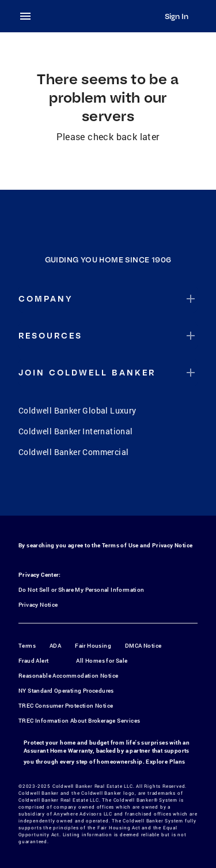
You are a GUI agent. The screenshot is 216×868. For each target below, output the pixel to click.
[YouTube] (123, 491)
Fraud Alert (33, 661)
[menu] (29, 16)
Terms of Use (120, 545)
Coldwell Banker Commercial (73, 452)
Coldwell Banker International (76, 431)
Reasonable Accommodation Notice (68, 676)
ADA (55, 646)
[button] (108, 299)
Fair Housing (93, 646)
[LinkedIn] (153, 491)
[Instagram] (93, 491)
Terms (27, 646)
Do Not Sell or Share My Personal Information (82, 590)
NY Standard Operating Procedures (66, 691)
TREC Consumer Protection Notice (66, 706)
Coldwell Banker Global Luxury (77, 410)
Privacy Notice (173, 545)
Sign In (177, 16)
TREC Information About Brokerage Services (79, 721)
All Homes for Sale (102, 661)
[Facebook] (63, 491)
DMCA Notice (143, 646)
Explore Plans (165, 762)
